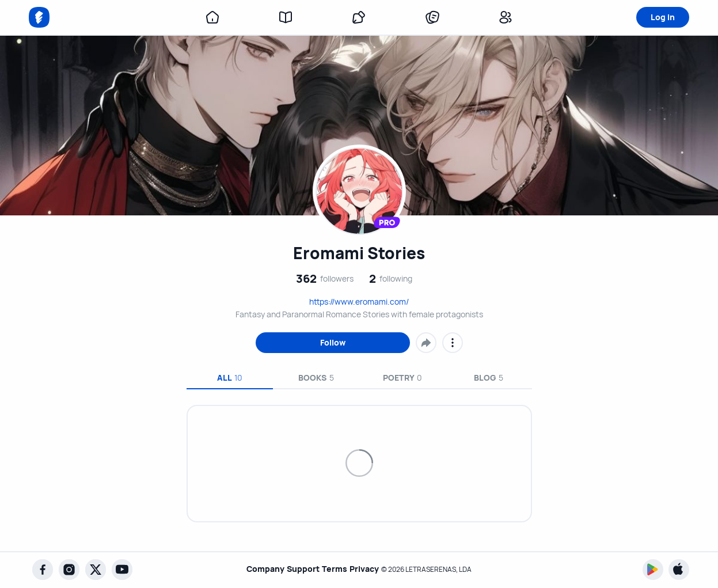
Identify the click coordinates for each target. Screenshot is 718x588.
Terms (335, 569)
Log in (663, 17)
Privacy (369, 569)
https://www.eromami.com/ (359, 302)
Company (255, 569)
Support (298, 569)
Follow (333, 342)
